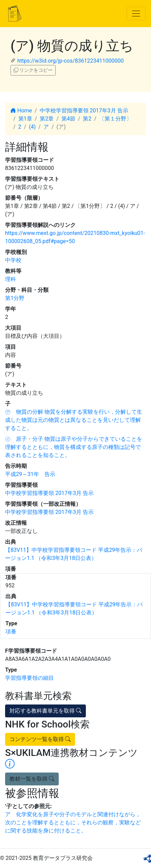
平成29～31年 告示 (30, 474)
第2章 (47, 119)
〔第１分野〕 (115, 119)
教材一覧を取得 (32, 779)
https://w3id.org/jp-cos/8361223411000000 (70, 61)
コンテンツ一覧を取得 (40, 739)
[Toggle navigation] (136, 14)
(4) (32, 127)
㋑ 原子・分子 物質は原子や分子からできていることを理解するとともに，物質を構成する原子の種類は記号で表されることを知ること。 (74, 447)
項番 (11, 632)
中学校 (13, 260)
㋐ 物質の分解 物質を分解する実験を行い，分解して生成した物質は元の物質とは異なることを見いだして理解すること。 (74, 420)
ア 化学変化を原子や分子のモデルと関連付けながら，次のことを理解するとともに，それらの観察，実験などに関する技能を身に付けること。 (73, 822)
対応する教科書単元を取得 (45, 711)
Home (21, 111)
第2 (87, 119)
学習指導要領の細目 (30, 678)
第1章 (25, 119)
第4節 (68, 119)
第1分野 (15, 298)
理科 (11, 279)
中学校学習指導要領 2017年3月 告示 (84, 111)
